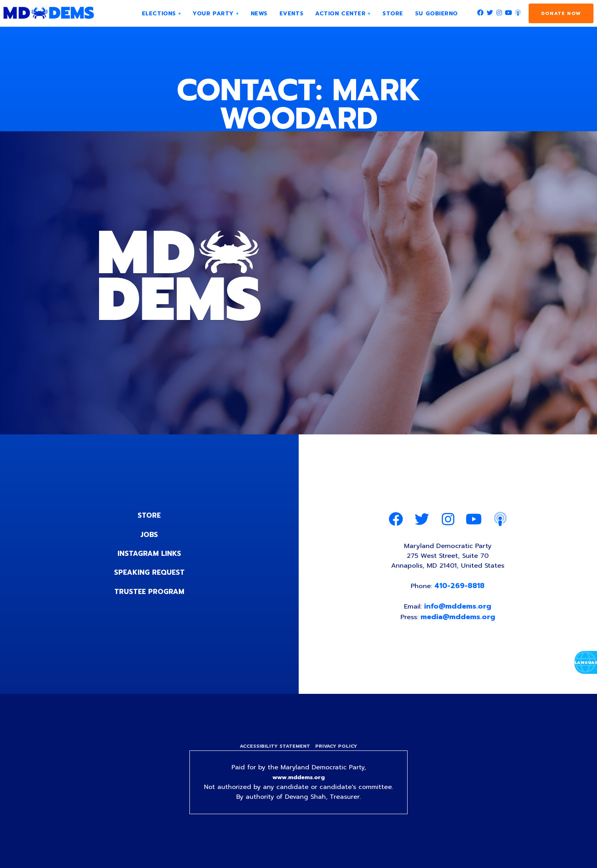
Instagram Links (149, 553)
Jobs (149, 534)
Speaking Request (149, 572)
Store (149, 515)
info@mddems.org (458, 610)
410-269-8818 (461, 588)
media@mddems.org (459, 620)
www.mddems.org (299, 783)
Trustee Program (149, 591)
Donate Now (561, 13)
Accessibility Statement (274, 751)
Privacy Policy (337, 751)
